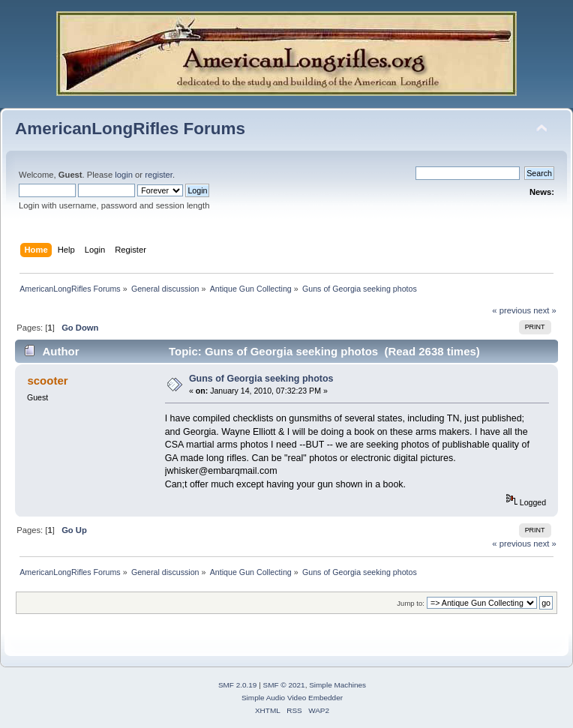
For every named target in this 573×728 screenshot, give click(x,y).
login (124, 175)
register (159, 175)
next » (545, 310)
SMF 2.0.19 (238, 685)
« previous (511, 310)
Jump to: (411, 603)
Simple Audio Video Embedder (292, 698)
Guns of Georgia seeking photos (261, 379)
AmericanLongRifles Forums (130, 129)
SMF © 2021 (284, 685)
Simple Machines (337, 685)
